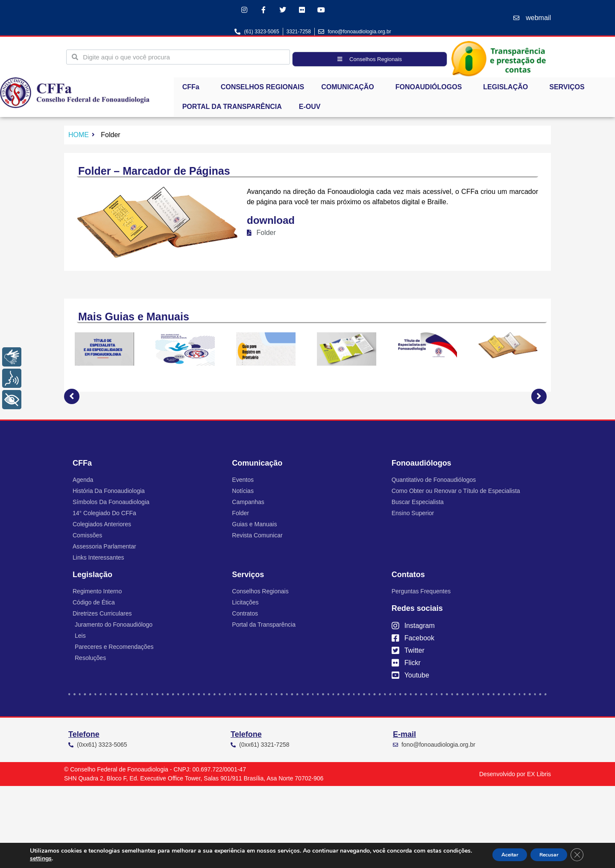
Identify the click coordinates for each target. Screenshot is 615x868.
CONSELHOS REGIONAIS (263, 89)
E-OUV (310, 109)
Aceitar (491, 855)
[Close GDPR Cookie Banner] (576, 855)
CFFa (193, 90)
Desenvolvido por (515, 777)
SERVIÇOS (569, 90)
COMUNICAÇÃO (350, 90)
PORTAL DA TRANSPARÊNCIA (232, 109)
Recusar (541, 855)
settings (71, 859)
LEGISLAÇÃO (508, 90)
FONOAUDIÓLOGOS (431, 90)
